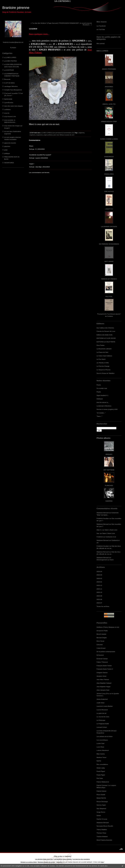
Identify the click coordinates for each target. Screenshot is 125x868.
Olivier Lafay (101, 768)
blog (102, 862)
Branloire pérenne (16, 8)
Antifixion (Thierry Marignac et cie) (108, 627)
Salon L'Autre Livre (111, 530)
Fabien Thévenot (102, 662)
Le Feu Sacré (101, 359)
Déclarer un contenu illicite (29, 862)
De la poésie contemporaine (106, 652)
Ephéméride (8, 99)
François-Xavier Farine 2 (105, 669)
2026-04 (99, 571)
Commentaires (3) (68, 133)
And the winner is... (103, 402)
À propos (13, 47)
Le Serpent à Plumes (104, 370)
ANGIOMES (109, 87)
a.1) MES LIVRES (10, 57)
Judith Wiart (101, 703)
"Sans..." (99, 416)
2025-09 (99, 596)
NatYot (99, 761)
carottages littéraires (11, 86)
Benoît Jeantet (101, 634)
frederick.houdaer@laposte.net (13, 42)
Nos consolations (102, 764)
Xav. (98, 533)
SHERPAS (109, 501)
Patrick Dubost (101, 791)
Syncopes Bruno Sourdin (105, 826)
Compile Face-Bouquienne (13, 90)
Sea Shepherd (101, 808)
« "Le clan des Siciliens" (39, 23)
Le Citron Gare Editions (104, 356)
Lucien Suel (100, 743)
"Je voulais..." (101, 413)
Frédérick (100, 537)
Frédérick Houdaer (103, 518)
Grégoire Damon (102, 673)
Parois (99, 385)
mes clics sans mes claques (14, 106)
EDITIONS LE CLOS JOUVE (106, 338)
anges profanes (48, 135)
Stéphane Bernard (103, 513)
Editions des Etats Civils (105, 335)
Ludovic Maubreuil (103, 750)
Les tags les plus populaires (81, 859)
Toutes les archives (103, 606)
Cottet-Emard (101, 648)
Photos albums (104, 438)
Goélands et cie (111, 537)
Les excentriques (102, 740)
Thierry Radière (102, 829)
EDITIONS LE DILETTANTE (106, 342)
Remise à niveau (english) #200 (107, 409)
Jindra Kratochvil (102, 699)
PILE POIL (109, 296)
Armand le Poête (102, 631)
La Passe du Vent (102, 352)
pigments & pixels (10, 143)
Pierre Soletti (101, 795)
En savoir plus (103, 866)
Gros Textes (101, 345)
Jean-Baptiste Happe (104, 687)
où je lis (7, 113)
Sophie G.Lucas (102, 819)
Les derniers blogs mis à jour (44, 859)
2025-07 (99, 603)
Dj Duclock (100, 655)
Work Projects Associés (104, 840)
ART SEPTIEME (109, 470)
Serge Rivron (101, 812)
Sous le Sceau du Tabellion (106, 373)
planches (7, 146)
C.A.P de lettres (9, 83)
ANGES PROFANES (109, 69)
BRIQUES (109, 454)
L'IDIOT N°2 (109, 209)
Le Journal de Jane (103, 717)
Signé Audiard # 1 (103, 395)
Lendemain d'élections (104, 406)
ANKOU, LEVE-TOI (109, 104)
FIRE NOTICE (109, 191)
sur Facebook (101, 26)
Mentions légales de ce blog (46, 862)
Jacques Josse (102, 676)
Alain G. (99, 530)
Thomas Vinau (101, 833)
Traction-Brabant (102, 836)
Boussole (7, 79)
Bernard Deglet (102, 638)
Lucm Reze (100, 747)
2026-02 (99, 578)
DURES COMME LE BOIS (109, 139)
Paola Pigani (101, 771)
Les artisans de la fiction (105, 736)
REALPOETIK (101, 798)
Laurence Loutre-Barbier (105, 706)
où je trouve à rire (10, 116)
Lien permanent (57, 133)
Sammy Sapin (101, 805)
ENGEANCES (109, 157)
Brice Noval (100, 641)
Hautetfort (68, 856)
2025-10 (99, 592)
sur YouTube (101, 29)
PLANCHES (109, 485)
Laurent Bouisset (102, 710)
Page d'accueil (53, 23)
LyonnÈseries (9, 103)
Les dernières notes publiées (63, 859)
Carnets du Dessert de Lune (106, 331)
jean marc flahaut (59, 135)
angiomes (82, 133)
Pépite (99, 392)
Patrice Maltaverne (103, 782)
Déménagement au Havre (105, 560)
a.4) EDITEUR (9, 70)
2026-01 (99, 582)
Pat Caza (100, 778)
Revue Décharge (102, 802)
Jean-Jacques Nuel (103, 690)
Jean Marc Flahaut (103, 679)
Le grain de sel (102, 713)
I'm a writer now (102, 388)
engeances (40, 135)
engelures (33, 135)
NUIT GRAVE (109, 261)
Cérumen (100, 645)
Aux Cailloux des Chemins (105, 328)
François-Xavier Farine (104, 666)
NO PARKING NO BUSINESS (109, 244)
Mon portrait (101, 43)
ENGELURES (109, 174)
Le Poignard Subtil (103, 724)
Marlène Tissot (101, 757)
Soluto (99, 815)
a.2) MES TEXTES (11, 61)
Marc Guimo (101, 754)
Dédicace (100, 399)
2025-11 (99, 589)
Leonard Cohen (102, 727)
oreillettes (7, 109)
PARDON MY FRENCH (109, 279)
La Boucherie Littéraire (104, 349)
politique (7, 153)
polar (6, 150)
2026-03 (99, 575)
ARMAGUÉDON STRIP (109, 121)
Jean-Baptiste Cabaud (104, 683)
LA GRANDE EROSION (109, 226)
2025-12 (99, 585)
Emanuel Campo (102, 659)
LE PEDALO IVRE (103, 363)
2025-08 (99, 599)
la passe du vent (69, 135)
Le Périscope (101, 720)
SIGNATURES (9, 163)
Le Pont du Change (103, 366)
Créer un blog (58, 856)
